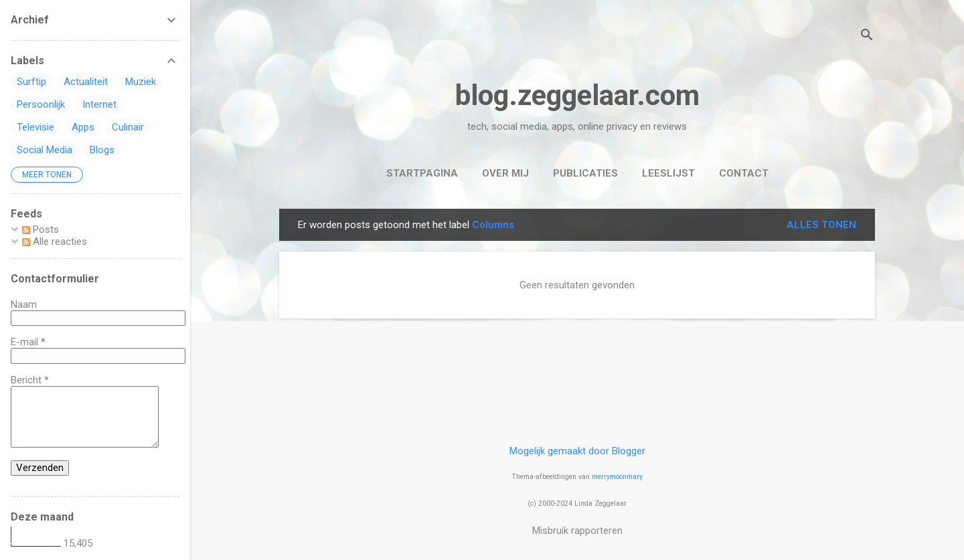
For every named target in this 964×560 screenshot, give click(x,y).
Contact (744, 173)
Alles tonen (821, 225)
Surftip (31, 82)
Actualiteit (86, 82)
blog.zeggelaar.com (577, 95)
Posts (41, 229)
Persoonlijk (41, 104)
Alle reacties (55, 242)
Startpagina (422, 173)
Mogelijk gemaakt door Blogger (577, 451)
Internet (99, 104)
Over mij (505, 173)
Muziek (141, 82)
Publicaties (585, 173)
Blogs (102, 150)
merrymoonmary (617, 477)
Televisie (35, 127)
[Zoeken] (867, 36)
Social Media (45, 150)
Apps (83, 127)
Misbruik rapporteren (577, 531)
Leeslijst (668, 173)
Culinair (128, 127)
